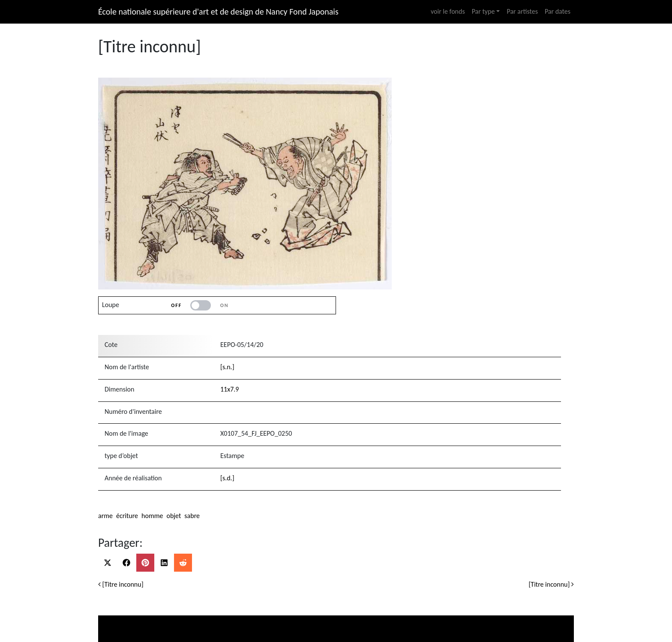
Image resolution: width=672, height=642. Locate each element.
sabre (192, 516)
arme (105, 516)
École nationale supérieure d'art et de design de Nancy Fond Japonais (218, 12)
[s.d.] (227, 478)
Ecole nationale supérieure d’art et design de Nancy (448, 619)
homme (152, 516)
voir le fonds (448, 11)
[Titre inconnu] (121, 584)
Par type (483, 11)
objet (174, 516)
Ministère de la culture (161, 619)
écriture (127, 516)
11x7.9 (229, 389)
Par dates (558, 11)
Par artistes (522, 11)
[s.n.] (227, 367)
